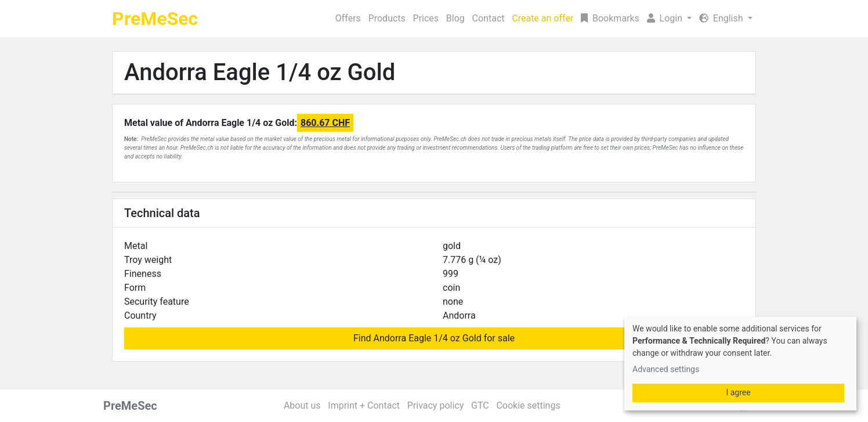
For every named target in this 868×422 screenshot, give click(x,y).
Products (387, 18)
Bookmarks (610, 18)
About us (302, 405)
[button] (669, 19)
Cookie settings (528, 405)
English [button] (722, 18)
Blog (455, 18)
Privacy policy (436, 405)
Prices (426, 18)
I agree (738, 392)
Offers (348, 18)
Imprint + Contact (364, 405)
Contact (489, 18)
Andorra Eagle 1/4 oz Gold (260, 72)
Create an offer (542, 18)
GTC (480, 405)
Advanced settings (666, 369)
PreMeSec (155, 19)
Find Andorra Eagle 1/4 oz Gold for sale (434, 338)
